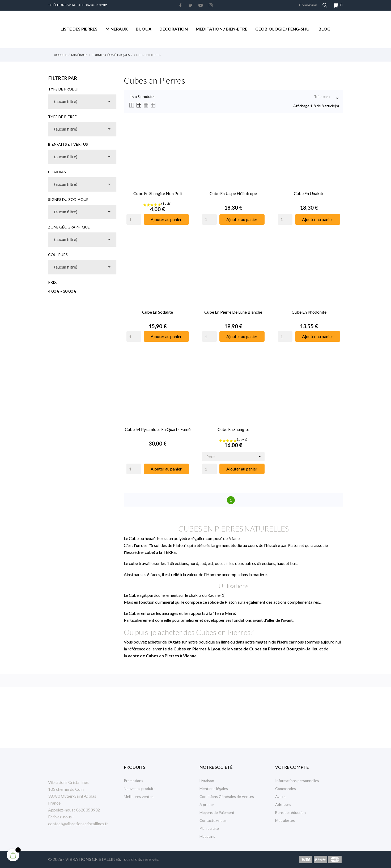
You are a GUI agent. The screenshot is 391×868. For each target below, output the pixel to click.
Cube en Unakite (309, 193)
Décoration (174, 29)
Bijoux (144, 29)
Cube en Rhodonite (309, 312)
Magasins (207, 836)
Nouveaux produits (140, 789)
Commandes (286, 789)
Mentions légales (214, 789)
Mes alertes (285, 820)
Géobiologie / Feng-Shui (283, 29)
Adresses (283, 804)
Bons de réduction (290, 812)
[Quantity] (134, 219)
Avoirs (280, 796)
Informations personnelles (297, 781)
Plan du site (209, 828)
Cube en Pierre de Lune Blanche (233, 312)
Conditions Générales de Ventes (227, 796)
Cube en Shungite (233, 429)
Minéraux (117, 29)
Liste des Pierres (79, 29)
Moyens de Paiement (217, 812)
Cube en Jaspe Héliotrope (233, 193)
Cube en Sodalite (158, 312)
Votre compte (292, 767)
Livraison (207, 781)
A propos (207, 804)
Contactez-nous (213, 820)
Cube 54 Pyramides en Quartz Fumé (158, 429)
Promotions (133, 781)
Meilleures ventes (139, 796)
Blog (324, 29)
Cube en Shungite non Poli (158, 193)
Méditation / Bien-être (222, 29)
